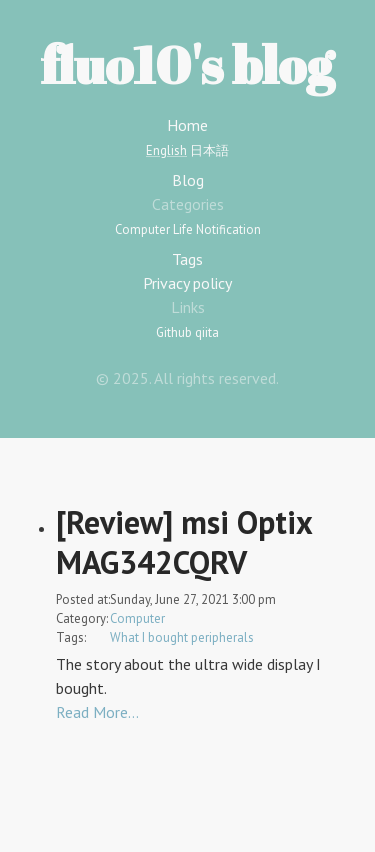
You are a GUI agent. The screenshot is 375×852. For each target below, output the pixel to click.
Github (174, 332)
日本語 (209, 150)
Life (183, 229)
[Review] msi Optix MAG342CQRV (184, 542)
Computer (142, 229)
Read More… (97, 712)
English (166, 150)
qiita (207, 332)
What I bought (149, 637)
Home (187, 125)
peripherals (222, 637)
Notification (228, 229)
